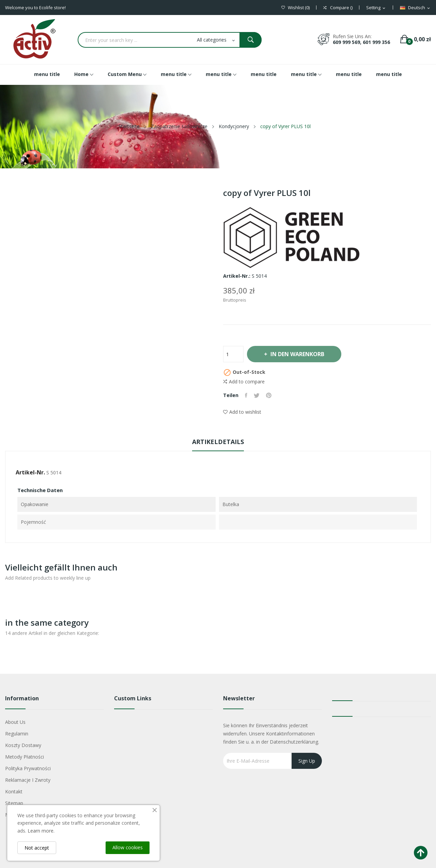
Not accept (37, 848)
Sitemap (14, 803)
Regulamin (17, 734)
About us (15, 722)
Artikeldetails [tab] (218, 442)
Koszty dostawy (23, 745)
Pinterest (270, 395)
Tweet (257, 395)
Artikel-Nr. (30, 472)
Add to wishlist (242, 412)
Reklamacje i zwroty (28, 780)
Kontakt (14, 791)
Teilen (246, 395)
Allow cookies (128, 847)
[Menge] (233, 354)
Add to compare (244, 382)
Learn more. (41, 831)
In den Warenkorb (298, 354)
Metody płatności (25, 757)
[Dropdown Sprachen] (415, 8)
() (295, 8)
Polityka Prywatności (28, 768)
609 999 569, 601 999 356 (361, 42)
